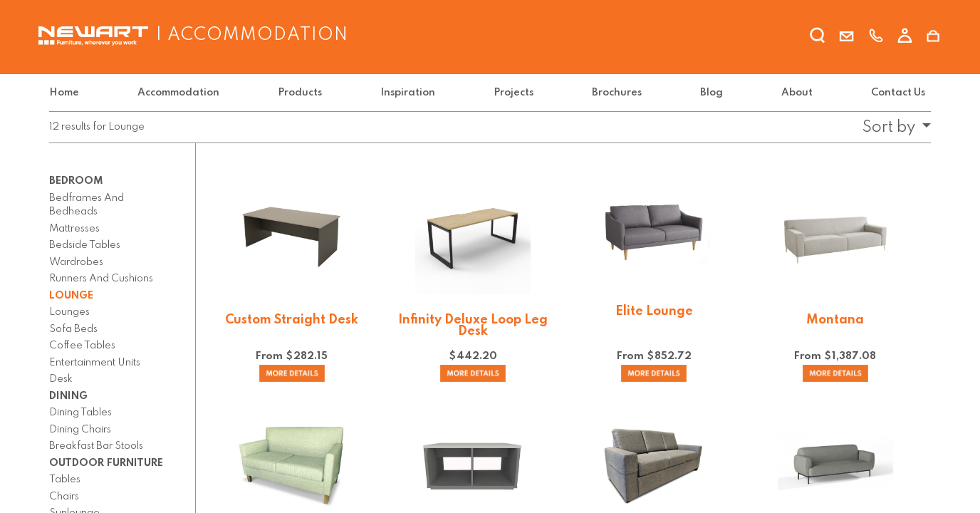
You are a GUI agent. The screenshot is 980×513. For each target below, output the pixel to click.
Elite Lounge (654, 311)
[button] (892, 128)
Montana (835, 320)
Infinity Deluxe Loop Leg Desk (473, 326)
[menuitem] (67, 93)
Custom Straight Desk (292, 320)
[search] (818, 38)
